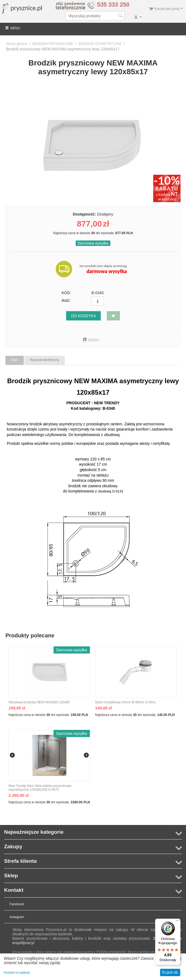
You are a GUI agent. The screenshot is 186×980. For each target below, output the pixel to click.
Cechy (94, 340)
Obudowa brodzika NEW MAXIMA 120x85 (39, 702)
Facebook (17, 904)
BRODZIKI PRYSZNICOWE (53, 44)
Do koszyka (83, 316)
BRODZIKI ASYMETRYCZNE (100, 44)
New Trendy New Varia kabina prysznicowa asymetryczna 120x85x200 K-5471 (40, 788)
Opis (15, 360)
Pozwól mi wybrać (17, 973)
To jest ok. (170, 972)
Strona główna (17, 44)
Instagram (17, 917)
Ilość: (66, 300)
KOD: (66, 293)
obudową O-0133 (110, 491)
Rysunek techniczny (45, 360)
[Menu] (177, 922)
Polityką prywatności (111, 952)
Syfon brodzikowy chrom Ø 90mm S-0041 (125, 702)
